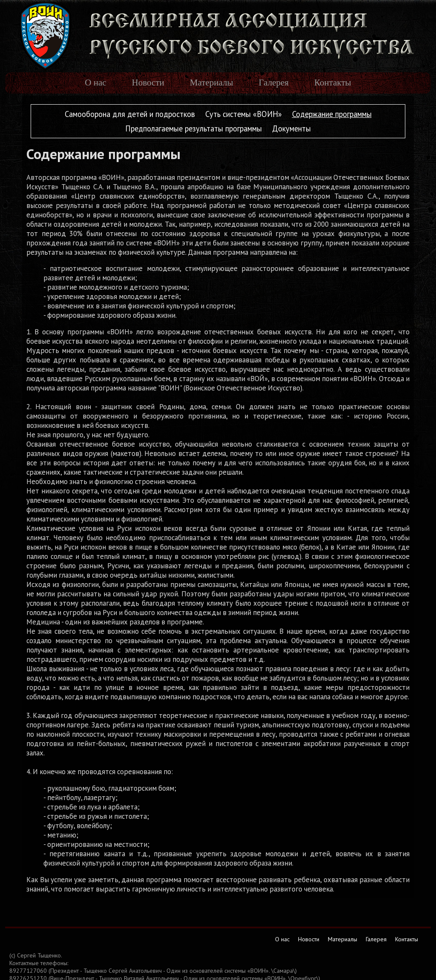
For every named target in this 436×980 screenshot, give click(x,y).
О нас (95, 83)
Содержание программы (332, 114)
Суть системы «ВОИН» (244, 114)
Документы (291, 128)
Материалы (212, 83)
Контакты (333, 83)
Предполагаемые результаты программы (194, 128)
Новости (148, 83)
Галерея (274, 83)
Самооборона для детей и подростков (130, 114)
